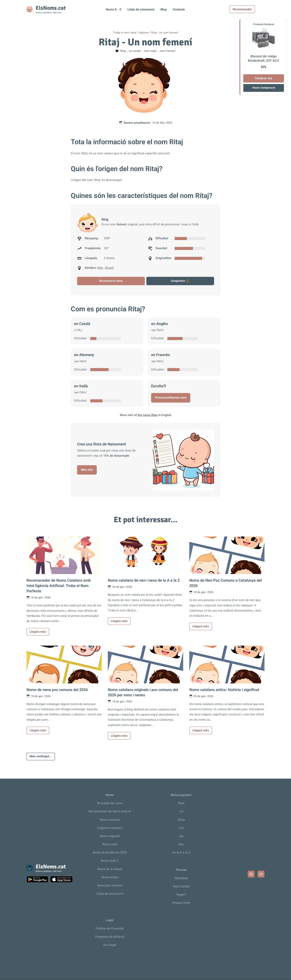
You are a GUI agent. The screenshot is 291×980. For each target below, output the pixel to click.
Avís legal (110, 945)
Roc (181, 844)
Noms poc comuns (110, 886)
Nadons (144, 33)
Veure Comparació (264, 88)
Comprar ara (264, 78)
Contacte (179, 10)
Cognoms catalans (110, 828)
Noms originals (110, 836)
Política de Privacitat (110, 929)
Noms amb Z (110, 861)
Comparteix (180, 281)
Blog (164, 10)
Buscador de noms (110, 803)
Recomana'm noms (111, 281)
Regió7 (181, 895)
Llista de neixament (141, 10)
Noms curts (110, 844)
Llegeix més (38, 632)
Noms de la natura (110, 869)
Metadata (181, 878)
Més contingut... (41, 756)
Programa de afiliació (110, 937)
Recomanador (252, 9)
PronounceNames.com (171, 398)
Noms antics (110, 877)
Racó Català (181, 886)
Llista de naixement (110, 894)
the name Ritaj (148, 415)
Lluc (181, 828)
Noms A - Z (114, 10)
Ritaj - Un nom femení (165, 33)
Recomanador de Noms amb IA (110, 811)
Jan (181, 836)
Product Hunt (181, 903)
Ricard (109, 268)
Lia (181, 811)
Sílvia (181, 820)
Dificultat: (81, 338)
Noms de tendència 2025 (110, 853)
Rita (100, 268)
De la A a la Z (181, 853)
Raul (181, 803)
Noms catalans (110, 820)
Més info (87, 470)
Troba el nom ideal (125, 33)
